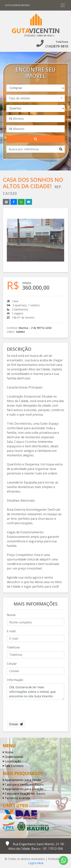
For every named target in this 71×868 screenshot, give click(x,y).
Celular (12, 664)
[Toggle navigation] (63, 5)
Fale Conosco (13, 766)
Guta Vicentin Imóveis (17, 5)
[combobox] (35, 98)
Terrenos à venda (16, 798)
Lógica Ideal (36, 863)
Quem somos (13, 757)
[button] (11, 240)
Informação (15, 680)
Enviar (16, 724)
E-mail (11, 631)
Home (8, 752)
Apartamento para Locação (23, 789)
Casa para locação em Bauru (24, 794)
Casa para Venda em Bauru (23, 784)
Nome (11, 615)
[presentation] (36, 710)
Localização (12, 761)
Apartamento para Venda (22, 780)
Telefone (13, 647)
